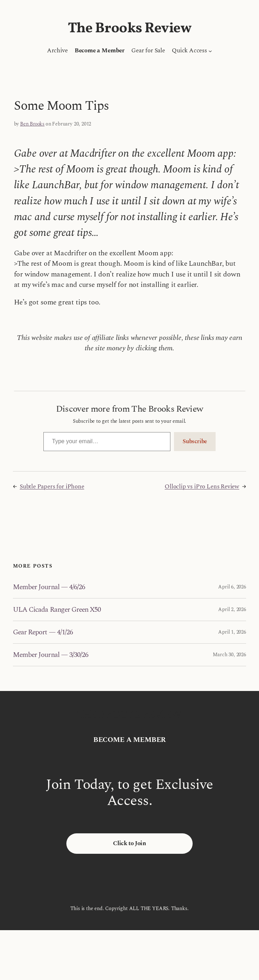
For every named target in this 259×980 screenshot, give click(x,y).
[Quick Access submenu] (210, 51)
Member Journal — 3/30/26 (51, 655)
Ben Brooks (32, 124)
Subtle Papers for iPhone (52, 487)
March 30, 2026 (229, 655)
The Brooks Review (130, 29)
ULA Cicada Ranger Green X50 (57, 610)
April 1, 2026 (232, 632)
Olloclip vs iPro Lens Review (202, 487)
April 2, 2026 (232, 609)
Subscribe (195, 441)
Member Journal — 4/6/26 (49, 587)
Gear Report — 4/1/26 (43, 632)
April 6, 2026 (232, 587)
